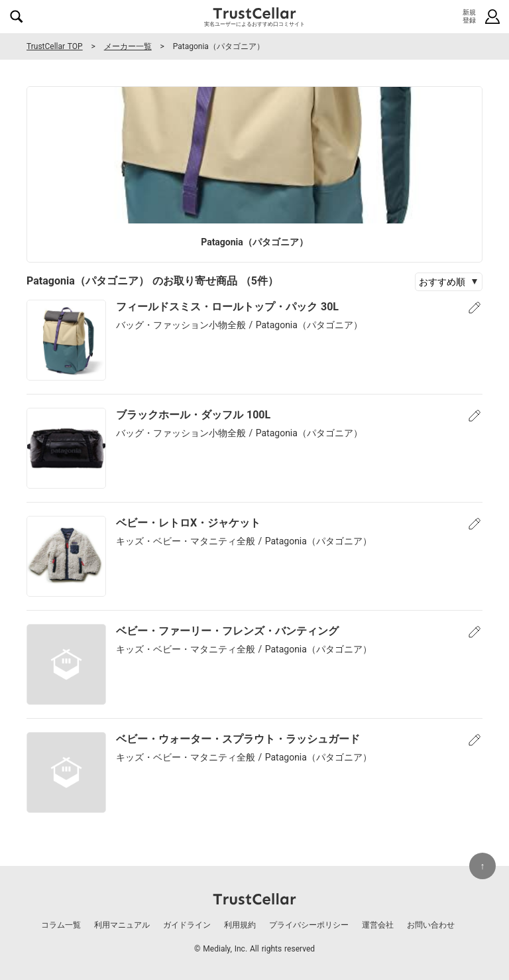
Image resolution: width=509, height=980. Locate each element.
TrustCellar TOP (55, 46)
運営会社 (378, 925)
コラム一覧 (61, 925)
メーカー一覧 (128, 46)
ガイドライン (187, 925)
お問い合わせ (431, 925)
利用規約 (240, 925)
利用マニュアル (122, 925)
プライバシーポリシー (309, 925)
